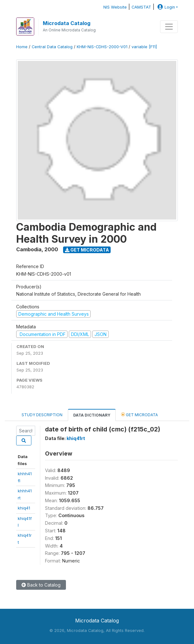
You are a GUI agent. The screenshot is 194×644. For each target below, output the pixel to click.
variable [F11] (144, 47)
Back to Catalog (41, 585)
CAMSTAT (141, 7)
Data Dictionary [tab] (92, 415)
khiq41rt (76, 438)
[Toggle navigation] (169, 27)
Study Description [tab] (42, 415)
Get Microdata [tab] (139, 414)
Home (22, 47)
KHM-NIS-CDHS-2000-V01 (102, 47)
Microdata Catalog (67, 23)
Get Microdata (87, 250)
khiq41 (24, 508)
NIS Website (115, 7)
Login (165, 7)
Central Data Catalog (52, 47)
